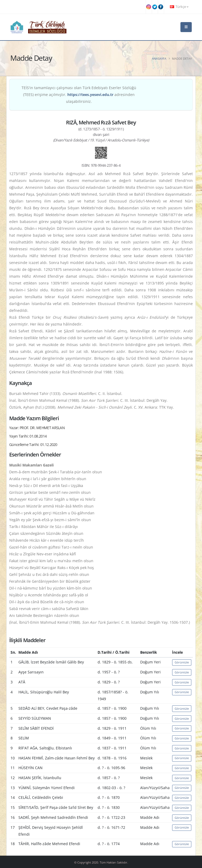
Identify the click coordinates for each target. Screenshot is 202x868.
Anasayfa (159, 59)
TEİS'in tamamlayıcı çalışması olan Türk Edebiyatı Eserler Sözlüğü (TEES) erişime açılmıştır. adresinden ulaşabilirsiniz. (79, 95)
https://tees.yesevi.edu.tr (90, 95)
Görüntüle (182, 662)
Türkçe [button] (179, 7)
